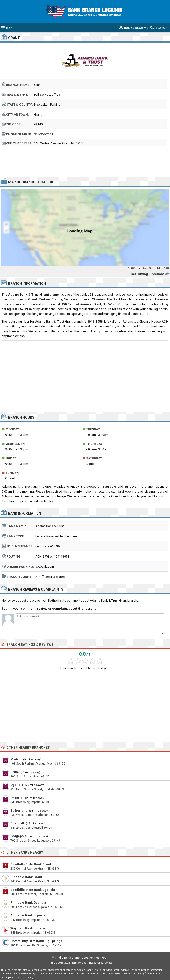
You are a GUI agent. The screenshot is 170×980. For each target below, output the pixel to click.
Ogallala (17, 785)
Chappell (17, 823)
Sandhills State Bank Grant (31, 864)
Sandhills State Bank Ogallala (33, 890)
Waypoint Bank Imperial (29, 928)
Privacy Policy (95, 963)
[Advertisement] (85, 162)
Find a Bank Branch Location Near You (81, 958)
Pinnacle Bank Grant (26, 877)
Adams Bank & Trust (50, 526)
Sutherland (19, 810)
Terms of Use (79, 963)
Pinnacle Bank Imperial (28, 915)
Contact (109, 963)
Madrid (16, 759)
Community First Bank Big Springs (36, 941)
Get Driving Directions (148, 274)
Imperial (17, 798)
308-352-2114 (44, 134)
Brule (15, 772)
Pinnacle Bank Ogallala (28, 903)
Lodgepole (18, 836)
